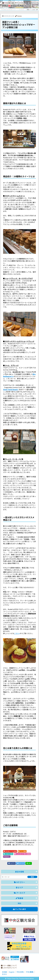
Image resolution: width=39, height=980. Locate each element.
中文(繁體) (30, 972)
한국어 (4, 974)
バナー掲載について (9, 965)
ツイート (21, 863)
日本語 (4, 972)
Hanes (18, 16)
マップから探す (19, 909)
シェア (12, 863)
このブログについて (9, 968)
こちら (16, 633)
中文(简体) (20, 972)
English (12, 972)
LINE (29, 863)
